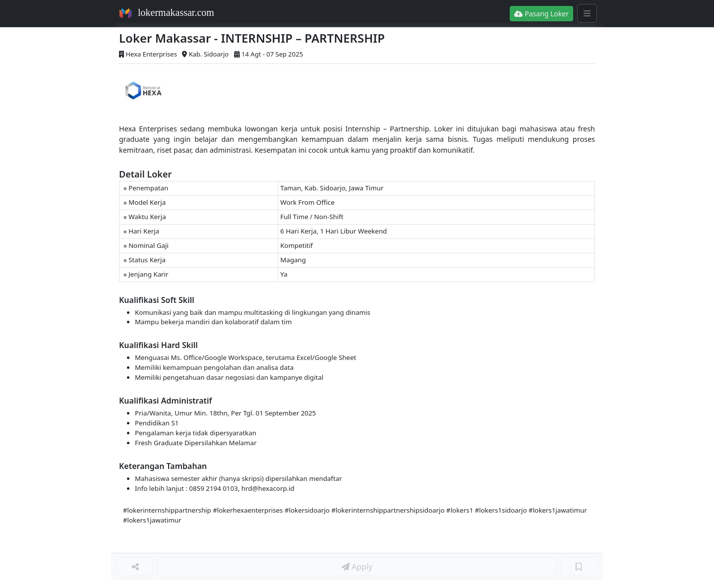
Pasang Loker (541, 14)
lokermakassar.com (176, 12)
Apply (357, 567)
